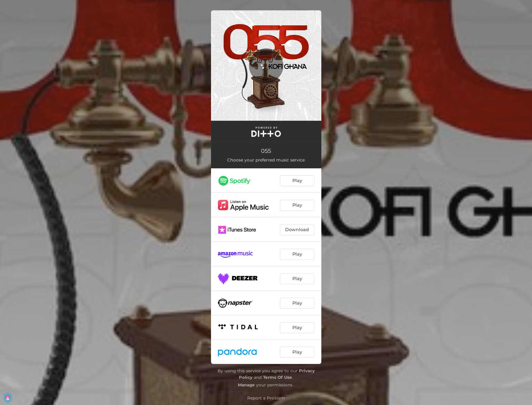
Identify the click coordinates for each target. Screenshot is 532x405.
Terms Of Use (278, 377)
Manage (246, 385)
